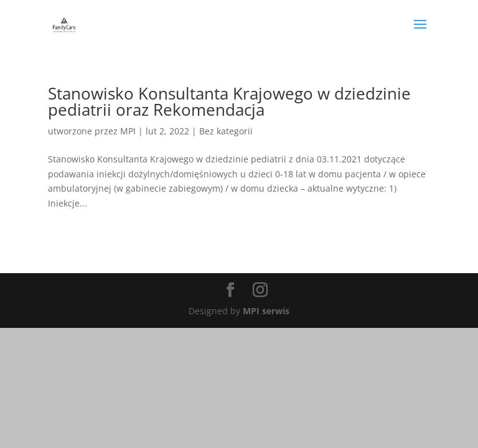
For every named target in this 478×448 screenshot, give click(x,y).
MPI (128, 131)
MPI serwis (266, 311)
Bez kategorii (226, 131)
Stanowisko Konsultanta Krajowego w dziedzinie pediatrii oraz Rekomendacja (229, 101)
